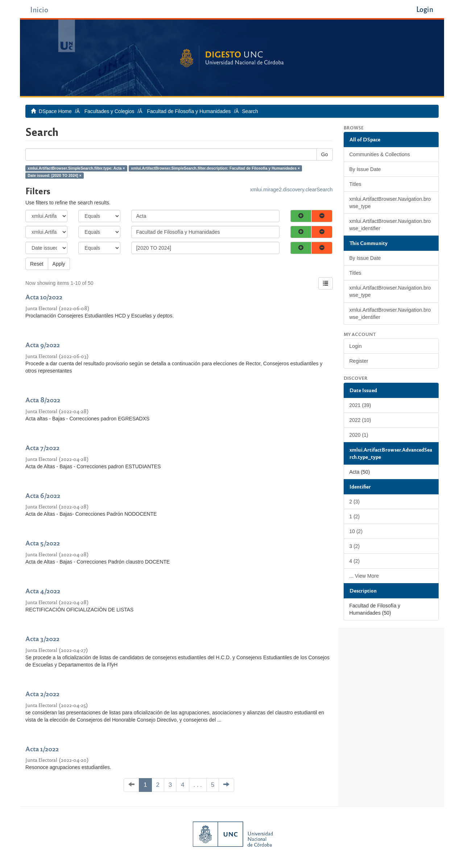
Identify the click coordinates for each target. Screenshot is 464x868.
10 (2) (356, 531)
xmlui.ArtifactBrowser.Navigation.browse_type (390, 203)
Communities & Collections (380, 154)
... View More (364, 576)
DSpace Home (55, 111)
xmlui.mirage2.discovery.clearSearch (291, 190)
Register (359, 361)
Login (356, 346)
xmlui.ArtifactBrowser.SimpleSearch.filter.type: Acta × (76, 168)
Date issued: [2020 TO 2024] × (54, 175)
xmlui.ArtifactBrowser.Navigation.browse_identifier (390, 225)
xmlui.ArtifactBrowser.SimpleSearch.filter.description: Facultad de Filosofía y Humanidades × (215, 168)
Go (325, 154)
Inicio (39, 9)
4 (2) (355, 561)
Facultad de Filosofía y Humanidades (189, 111)
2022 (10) (360, 420)
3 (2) (355, 546)
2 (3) (355, 502)
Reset (37, 264)
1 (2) (355, 516)
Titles (355, 184)
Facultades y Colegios (109, 111)
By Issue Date (365, 169)
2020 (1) (359, 435)
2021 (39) (360, 405)
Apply (59, 264)
